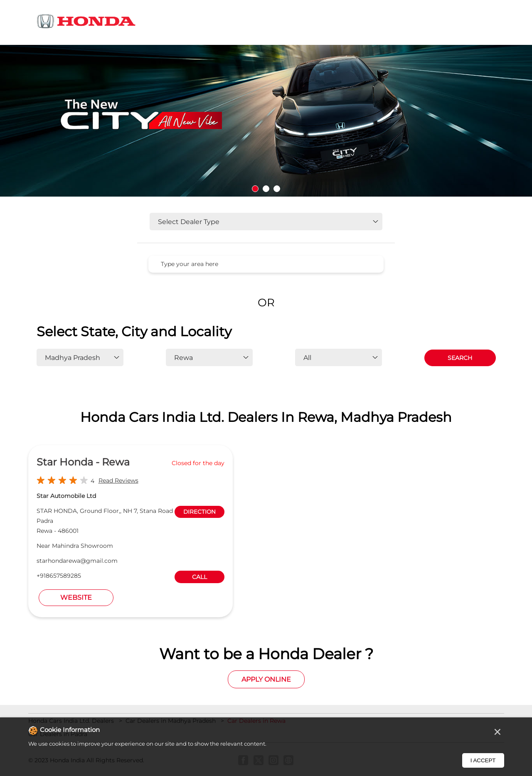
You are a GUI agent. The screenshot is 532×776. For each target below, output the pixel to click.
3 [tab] (277, 189)
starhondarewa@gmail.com (77, 561)
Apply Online (266, 679)
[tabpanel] (266, 121)
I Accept (483, 760)
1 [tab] (255, 189)
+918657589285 (59, 576)
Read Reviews (118, 480)
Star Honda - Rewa (83, 462)
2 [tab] (266, 189)
